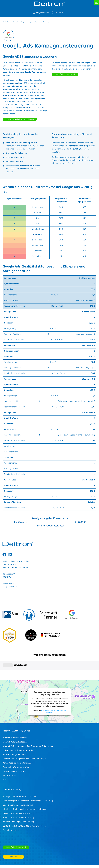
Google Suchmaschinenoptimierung (19, 799)
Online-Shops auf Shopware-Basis (18, 732)
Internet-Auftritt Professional (16, 724)
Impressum (67, 856)
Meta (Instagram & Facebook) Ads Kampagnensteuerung (28, 782)
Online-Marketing (12, 771)
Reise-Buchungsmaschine (14, 736)
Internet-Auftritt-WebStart (15, 719)
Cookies (49, 856)
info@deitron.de (41, 13)
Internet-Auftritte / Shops (16, 712)
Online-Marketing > (19, 22)
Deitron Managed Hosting (14, 753)
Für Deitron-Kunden (13, 838)
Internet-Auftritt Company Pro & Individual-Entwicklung (28, 728)
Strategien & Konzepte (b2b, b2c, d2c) (19, 778)
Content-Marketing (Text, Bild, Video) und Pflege (24, 808)
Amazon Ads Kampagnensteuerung (18, 803)
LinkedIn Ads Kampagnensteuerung (18, 795)
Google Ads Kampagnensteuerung (18, 787)
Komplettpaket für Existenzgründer (19, 745)
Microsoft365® (9, 757)
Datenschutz (81, 856)
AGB (58, 856)
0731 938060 (58, 13)
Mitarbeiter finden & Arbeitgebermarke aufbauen (25, 791)
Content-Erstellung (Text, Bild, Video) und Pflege (24, 740)
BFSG (5, 761)
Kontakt (93, 856)
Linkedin (10, 556)
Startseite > (7, 22)
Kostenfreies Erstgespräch (65, 74)
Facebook (4, 556)
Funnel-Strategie (10, 812)
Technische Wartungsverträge (16, 749)
